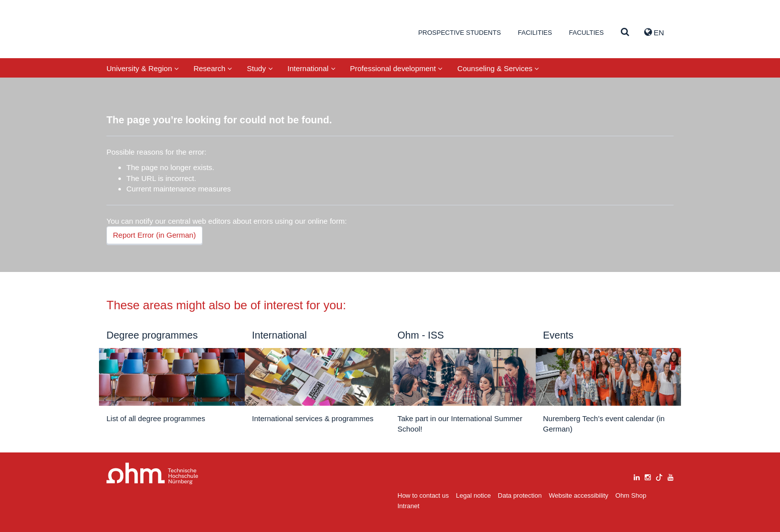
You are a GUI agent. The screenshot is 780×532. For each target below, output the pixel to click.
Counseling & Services (498, 68)
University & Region (143, 68)
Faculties (586, 33)
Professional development (396, 68)
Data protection (520, 495)
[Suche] (625, 33)
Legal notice (474, 495)
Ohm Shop (631, 495)
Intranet (408, 506)
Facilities (535, 33)
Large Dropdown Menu (152, 474)
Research (213, 68)
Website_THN (154, 32)
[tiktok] (659, 476)
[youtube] (671, 476)
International (311, 68)
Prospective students (460, 33)
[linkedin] (637, 476)
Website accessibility (579, 495)
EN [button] (654, 32)
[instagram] (648, 476)
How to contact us (423, 495)
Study (260, 68)
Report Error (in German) (154, 235)
